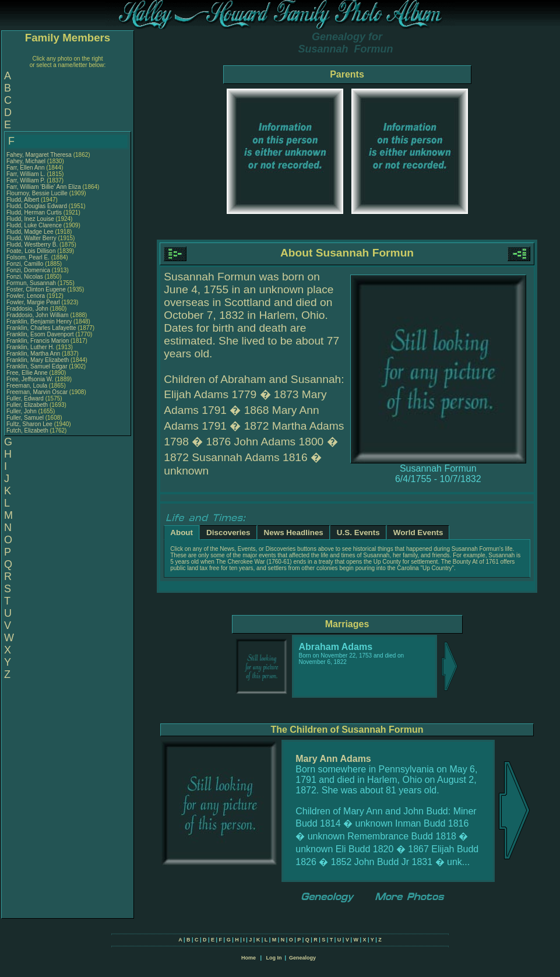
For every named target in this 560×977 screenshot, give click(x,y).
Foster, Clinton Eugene (36, 289)
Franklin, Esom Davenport (40, 334)
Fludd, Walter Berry (31, 238)
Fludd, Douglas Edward (37, 206)
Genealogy (302, 958)
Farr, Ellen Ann (26, 168)
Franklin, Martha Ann (33, 354)
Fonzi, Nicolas (26, 277)
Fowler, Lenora (27, 296)
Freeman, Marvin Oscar (37, 392)
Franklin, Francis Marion (38, 341)
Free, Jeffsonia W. (30, 379)
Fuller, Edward (26, 398)
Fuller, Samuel (26, 418)
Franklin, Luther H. (30, 347)
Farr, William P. (26, 180)
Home (249, 958)
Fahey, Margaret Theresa (39, 155)
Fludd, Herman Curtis (34, 212)
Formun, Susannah (32, 283)
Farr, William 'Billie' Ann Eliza (44, 187)
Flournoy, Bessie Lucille (37, 193)
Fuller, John (22, 411)
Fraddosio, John (28, 309)
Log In (274, 958)
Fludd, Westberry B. (32, 245)
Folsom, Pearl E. (28, 257)
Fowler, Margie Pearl (33, 302)
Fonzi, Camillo (26, 264)
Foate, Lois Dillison (31, 251)
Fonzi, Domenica (29, 270)
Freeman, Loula (28, 386)
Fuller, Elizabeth (28, 405)
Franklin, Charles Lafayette (41, 328)
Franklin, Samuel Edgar (37, 366)
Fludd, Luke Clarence (34, 225)
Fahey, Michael (27, 161)
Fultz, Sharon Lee (29, 424)
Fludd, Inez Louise (30, 219)
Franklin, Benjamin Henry (39, 321)
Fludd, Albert (24, 200)
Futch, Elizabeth (28, 430)
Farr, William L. (26, 174)
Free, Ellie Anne (27, 373)
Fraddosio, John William (38, 315)
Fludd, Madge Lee (30, 232)
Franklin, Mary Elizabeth (38, 360)
